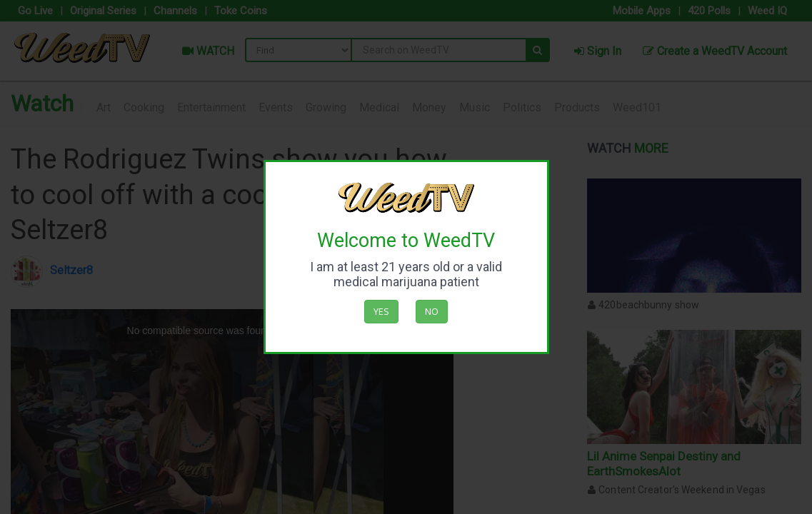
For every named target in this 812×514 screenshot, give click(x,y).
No (432, 311)
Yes (381, 311)
